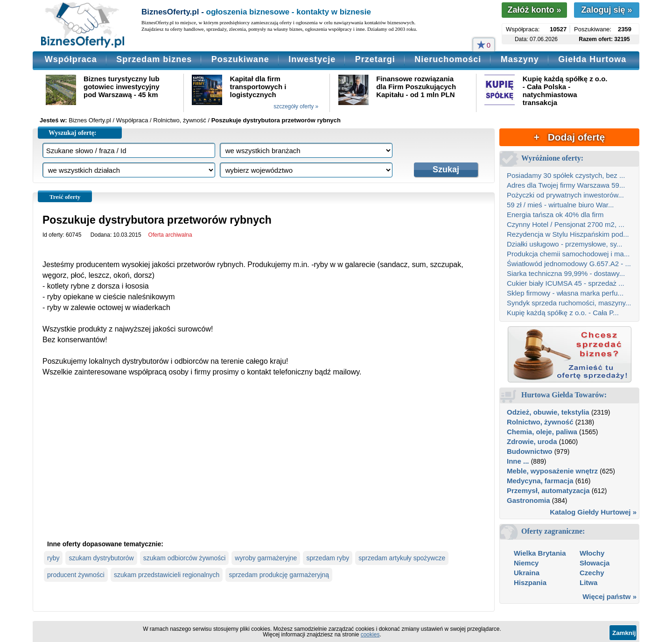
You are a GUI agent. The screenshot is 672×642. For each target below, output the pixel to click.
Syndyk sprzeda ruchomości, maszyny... (569, 303)
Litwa (588, 582)
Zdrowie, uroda (532, 441)
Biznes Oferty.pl (90, 120)
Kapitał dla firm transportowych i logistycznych (258, 87)
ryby (53, 558)
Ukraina (527, 573)
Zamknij (624, 633)
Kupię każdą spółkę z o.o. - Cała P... (563, 313)
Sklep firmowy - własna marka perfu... (565, 293)
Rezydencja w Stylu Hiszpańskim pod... (568, 234)
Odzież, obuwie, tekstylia (548, 412)
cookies (370, 635)
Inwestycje (312, 59)
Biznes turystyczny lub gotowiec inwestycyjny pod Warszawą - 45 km (122, 87)
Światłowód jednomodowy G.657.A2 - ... (569, 264)
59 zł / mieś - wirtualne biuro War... (560, 205)
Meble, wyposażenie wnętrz (552, 471)
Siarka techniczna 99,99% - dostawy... (566, 273)
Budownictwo (530, 451)
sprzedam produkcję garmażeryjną (279, 575)
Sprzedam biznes (154, 59)
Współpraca (71, 59)
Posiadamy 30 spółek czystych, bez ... (566, 175)
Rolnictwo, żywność (540, 422)
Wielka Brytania (540, 553)
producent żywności (76, 575)
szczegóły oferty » (296, 106)
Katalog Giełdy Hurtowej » (593, 512)
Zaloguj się (606, 10)
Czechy (592, 573)
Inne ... (518, 461)
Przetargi (375, 59)
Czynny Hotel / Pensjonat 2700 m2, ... (566, 224)
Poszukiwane (240, 59)
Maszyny (520, 59)
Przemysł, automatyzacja (548, 490)
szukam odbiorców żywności (185, 558)
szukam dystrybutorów (101, 558)
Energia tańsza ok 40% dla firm (555, 215)
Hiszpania (530, 582)
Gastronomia (528, 500)
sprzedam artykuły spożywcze (402, 558)
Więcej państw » (609, 596)
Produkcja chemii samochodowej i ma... (568, 254)
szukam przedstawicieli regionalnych (167, 575)
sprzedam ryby (328, 558)
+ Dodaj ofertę (569, 137)
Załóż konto (534, 10)
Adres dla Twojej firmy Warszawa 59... (566, 185)
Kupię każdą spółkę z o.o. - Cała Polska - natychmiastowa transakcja (565, 91)
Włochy (592, 553)
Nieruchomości (448, 59)
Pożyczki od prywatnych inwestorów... (565, 195)
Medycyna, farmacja (540, 481)
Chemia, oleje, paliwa (542, 432)
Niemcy (526, 563)
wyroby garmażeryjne (266, 558)
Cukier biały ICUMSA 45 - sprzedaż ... (566, 283)
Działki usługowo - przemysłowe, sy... (564, 244)
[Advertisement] (264, 466)
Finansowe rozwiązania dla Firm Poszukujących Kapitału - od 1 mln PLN (416, 87)
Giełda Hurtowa (592, 59)
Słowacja (595, 563)
